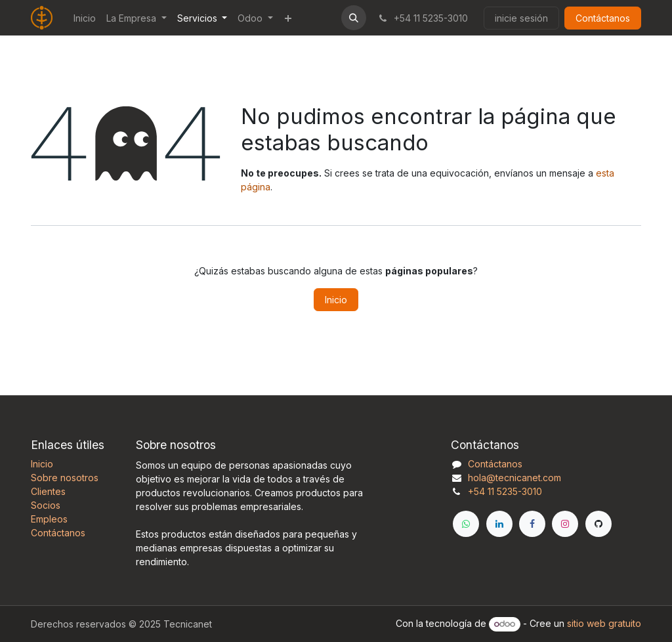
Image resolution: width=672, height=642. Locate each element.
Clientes (48, 491)
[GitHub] (598, 524)
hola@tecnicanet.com (514, 478)
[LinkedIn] (499, 524)
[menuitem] (85, 18)
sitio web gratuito (604, 623)
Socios (46, 505)
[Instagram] (565, 524)
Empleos (49, 519)
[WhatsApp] (466, 524)
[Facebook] (532, 524)
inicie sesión (521, 18)
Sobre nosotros (65, 478)
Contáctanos (603, 18)
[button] (354, 18)
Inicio (336, 300)
